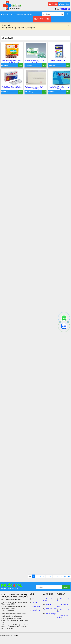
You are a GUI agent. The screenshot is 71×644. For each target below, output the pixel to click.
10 (65, 576)
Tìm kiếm (66, 587)
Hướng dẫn (36, 607)
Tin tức (35, 603)
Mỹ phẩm (49, 604)
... (47, 576)
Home (34, 599)
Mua (21, 65)
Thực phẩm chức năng (50, 609)
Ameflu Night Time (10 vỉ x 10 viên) (59, 88)
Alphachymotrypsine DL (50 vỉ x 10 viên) (35, 88)
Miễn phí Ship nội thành (63, 616)
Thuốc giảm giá (51, 614)
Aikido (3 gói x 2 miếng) (59, 60)
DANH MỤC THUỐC (23, 14)
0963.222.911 (65, 9)
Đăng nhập (64, 4)
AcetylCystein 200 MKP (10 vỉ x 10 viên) (35, 61)
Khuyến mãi (36, 610)
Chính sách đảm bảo (63, 611)
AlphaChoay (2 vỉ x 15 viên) (12, 87)
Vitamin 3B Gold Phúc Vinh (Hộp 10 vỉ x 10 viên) (12, 61)
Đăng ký (53, 4)
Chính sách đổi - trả (63, 600)
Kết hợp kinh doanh (62, 605)
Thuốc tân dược (48, 600)
